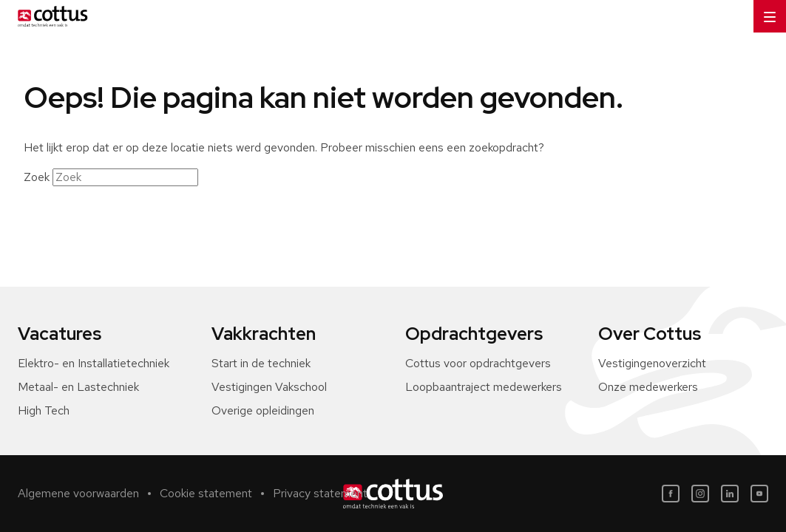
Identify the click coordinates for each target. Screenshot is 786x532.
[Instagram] (700, 494)
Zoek (37, 177)
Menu (765, 11)
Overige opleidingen (263, 410)
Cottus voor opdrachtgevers (478, 363)
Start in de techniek (261, 363)
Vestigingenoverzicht (652, 363)
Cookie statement (206, 493)
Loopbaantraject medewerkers (484, 387)
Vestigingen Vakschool (269, 387)
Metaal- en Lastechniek (78, 387)
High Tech (44, 410)
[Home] (50, 16)
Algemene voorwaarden (78, 493)
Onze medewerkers (648, 387)
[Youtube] (759, 494)
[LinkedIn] (730, 494)
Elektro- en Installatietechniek (94, 363)
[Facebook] (671, 494)
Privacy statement (320, 493)
